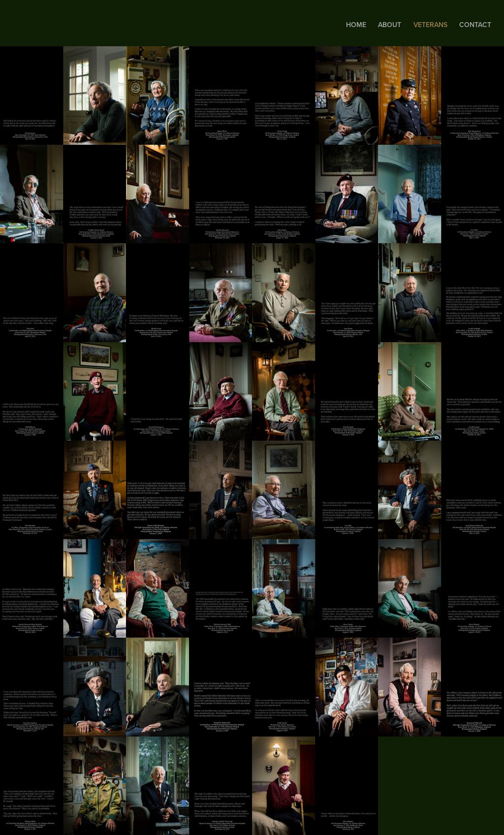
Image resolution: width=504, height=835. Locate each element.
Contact (475, 25)
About (390, 25)
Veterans (430, 25)
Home (356, 25)
